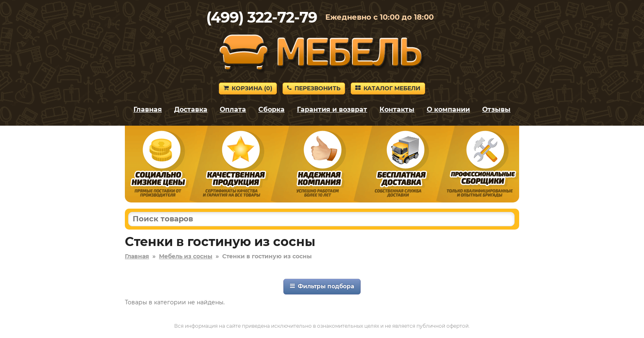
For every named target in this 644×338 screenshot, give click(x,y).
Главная (148, 109)
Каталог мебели (388, 88)
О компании (448, 109)
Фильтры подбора (322, 286)
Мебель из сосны (186, 256)
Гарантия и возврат (332, 109)
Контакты (397, 109)
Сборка (271, 109)
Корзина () (248, 88)
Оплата (233, 109)
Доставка (191, 109)
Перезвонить (314, 88)
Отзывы (496, 109)
